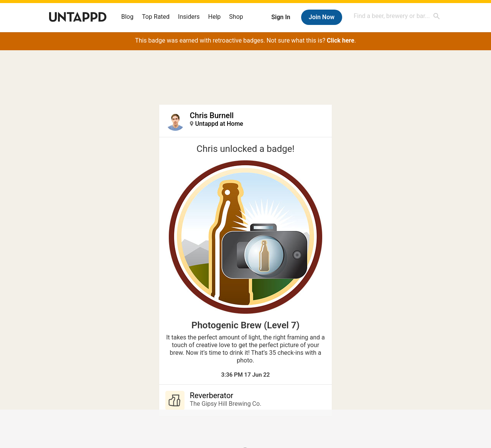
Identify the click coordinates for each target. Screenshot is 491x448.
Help (215, 17)
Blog (127, 17)
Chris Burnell (212, 115)
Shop (236, 17)
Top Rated (156, 17)
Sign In (281, 17)
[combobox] (397, 16)
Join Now (322, 17)
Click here (341, 40)
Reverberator (212, 395)
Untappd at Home (219, 124)
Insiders (189, 17)
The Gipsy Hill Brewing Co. (226, 404)
